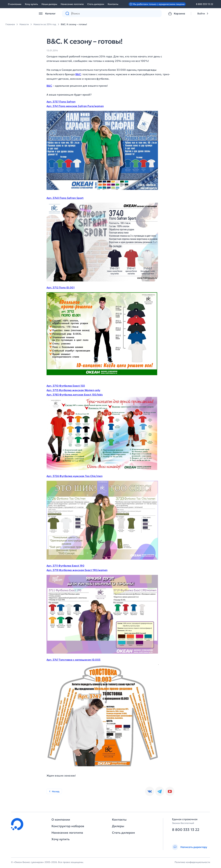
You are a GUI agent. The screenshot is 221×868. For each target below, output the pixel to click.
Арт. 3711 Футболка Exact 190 (65, 566)
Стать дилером (96, 4)
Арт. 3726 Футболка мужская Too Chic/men (75, 476)
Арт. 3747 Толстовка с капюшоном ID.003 (74, 660)
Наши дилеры (49, 4)
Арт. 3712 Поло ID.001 (61, 288)
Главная (10, 24)
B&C (78, 74)
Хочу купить (31, 4)
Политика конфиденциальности (192, 862)
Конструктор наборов (68, 826)
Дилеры (118, 826)
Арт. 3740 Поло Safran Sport (65, 198)
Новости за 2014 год (45, 24)
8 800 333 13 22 (205, 4)
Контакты (113, 4)
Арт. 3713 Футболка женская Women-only (73, 390)
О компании (15, 4)
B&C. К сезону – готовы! (74, 24)
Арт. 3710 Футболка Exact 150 (66, 386)
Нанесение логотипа (72, 4)
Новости (24, 24)
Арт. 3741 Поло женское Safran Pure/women (75, 106)
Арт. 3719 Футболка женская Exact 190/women (77, 570)
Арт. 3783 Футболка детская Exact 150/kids (75, 395)
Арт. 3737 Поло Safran (61, 102)
